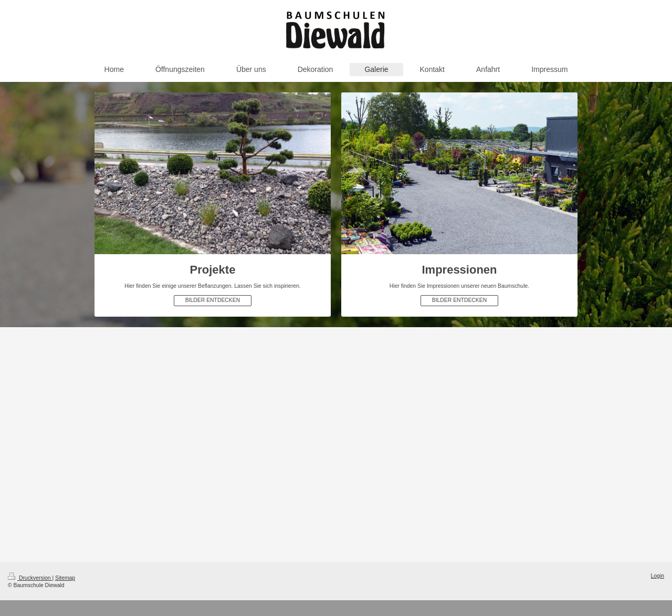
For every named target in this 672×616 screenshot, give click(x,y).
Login (658, 576)
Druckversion (30, 578)
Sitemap (65, 578)
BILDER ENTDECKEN (213, 300)
